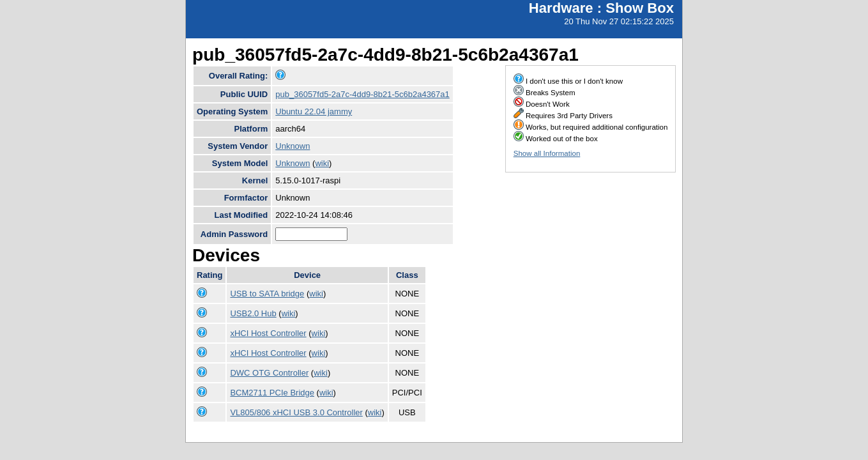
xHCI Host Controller (268, 333)
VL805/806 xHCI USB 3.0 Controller (296, 412)
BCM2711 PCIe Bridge (272, 393)
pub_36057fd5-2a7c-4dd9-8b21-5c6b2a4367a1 (362, 94)
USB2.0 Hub (253, 313)
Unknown (293, 146)
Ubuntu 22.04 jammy (314, 111)
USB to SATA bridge (267, 294)
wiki (322, 163)
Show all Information (547, 153)
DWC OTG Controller (269, 373)
